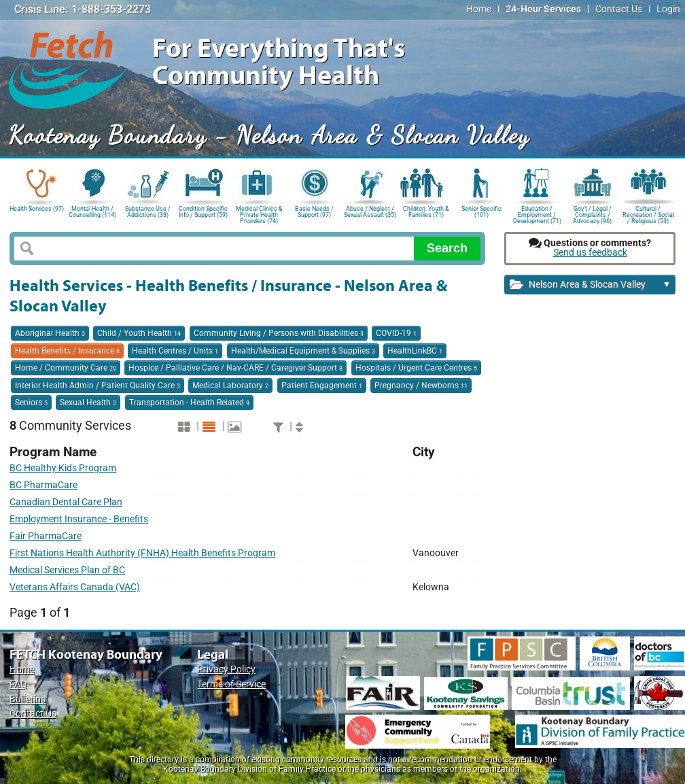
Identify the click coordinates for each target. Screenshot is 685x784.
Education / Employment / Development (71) (537, 214)
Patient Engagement (322, 386)
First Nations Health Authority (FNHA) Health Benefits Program (142, 553)
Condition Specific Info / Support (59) (203, 212)
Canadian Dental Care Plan (66, 502)
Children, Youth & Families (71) (426, 212)
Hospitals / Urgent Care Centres (416, 368)
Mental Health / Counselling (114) (92, 212)
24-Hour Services (543, 9)
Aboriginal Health (50, 333)
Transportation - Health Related (189, 403)
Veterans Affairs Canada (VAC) (75, 587)
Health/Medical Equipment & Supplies (303, 351)
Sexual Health (88, 403)
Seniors (31, 403)
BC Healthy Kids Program (63, 468)
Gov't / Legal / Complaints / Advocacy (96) (592, 214)
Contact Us (619, 9)
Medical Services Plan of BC (67, 570)
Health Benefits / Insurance (67, 351)
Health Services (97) (37, 209)
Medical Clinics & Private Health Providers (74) (259, 214)
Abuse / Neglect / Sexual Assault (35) (370, 212)
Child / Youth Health (139, 333)
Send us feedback (590, 253)
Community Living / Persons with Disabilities (279, 333)
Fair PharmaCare (46, 536)
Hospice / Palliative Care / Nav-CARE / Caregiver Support (235, 368)
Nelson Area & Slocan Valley (590, 285)
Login (668, 9)
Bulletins (28, 699)
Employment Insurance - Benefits (79, 519)
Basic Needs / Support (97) (314, 212)
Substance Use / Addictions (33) (148, 212)
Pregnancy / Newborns (421, 386)
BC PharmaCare (43, 485)
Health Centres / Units (175, 351)
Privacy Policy (226, 669)
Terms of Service (231, 684)
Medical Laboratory (230, 386)
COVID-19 (396, 333)
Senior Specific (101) (481, 212)
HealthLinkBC (415, 351)
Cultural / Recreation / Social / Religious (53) (648, 214)
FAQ (18, 684)
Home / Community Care (66, 368)
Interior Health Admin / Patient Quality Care (98, 386)
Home (479, 9)
